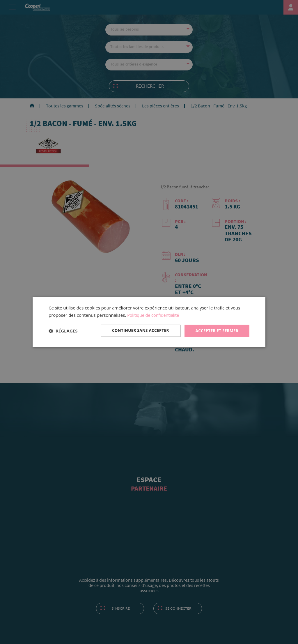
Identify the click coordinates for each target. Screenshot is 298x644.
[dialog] (149, 322)
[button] (63, 331)
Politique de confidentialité (154, 315)
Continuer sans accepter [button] (137, 331)
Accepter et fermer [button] (216, 331)
